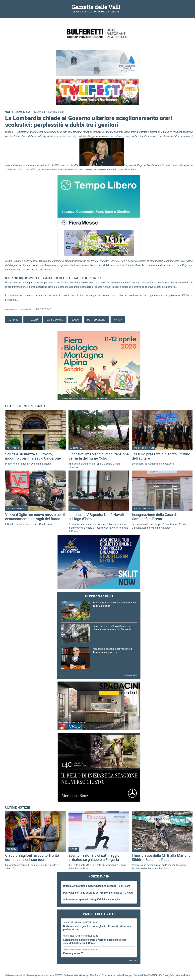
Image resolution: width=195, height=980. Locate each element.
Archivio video (131, 675)
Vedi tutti (133, 960)
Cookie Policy (184, 975)
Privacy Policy (169, 975)
